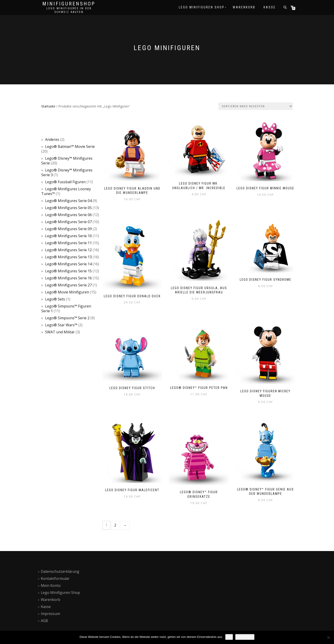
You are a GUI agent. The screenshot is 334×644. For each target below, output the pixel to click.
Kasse (46, 607)
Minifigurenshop (69, 4)
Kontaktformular (55, 578)
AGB (44, 621)
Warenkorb (51, 600)
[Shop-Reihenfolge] (256, 106)
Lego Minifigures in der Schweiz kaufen (69, 10)
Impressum (50, 614)
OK (229, 637)
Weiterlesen (245, 637)
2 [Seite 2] (115, 525)
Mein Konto (51, 585)
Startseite (48, 106)
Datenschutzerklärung (60, 571)
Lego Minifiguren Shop (60, 593)
